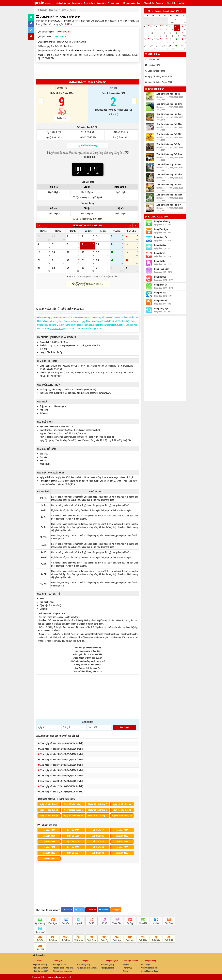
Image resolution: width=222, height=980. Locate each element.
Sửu (72, 50)
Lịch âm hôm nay (62, 3)
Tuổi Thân (143, 940)
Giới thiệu (145, 964)
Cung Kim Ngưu (161, 229)
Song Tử (66, 923)
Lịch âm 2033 (73, 847)
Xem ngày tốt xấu (59, 964)
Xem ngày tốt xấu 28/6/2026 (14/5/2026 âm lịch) (62, 770)
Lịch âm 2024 (49, 836)
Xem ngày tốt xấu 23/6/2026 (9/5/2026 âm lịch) (62, 743)
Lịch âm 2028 (49, 841)
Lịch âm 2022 (98, 830)
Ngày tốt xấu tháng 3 (98, 804)
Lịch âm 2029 (73, 841)
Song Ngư (40, 932)
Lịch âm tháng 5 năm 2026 (167, 11)
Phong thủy (149, 3)
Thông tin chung (149, 961)
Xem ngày (90, 3)
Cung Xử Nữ (160, 261)
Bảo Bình (169, 923)
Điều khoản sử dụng (150, 971)
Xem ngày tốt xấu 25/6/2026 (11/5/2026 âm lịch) (62, 754)
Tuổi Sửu (53, 940)
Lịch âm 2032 (49, 847)
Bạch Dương (40, 923)
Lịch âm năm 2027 (41, 971)
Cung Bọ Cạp (160, 277)
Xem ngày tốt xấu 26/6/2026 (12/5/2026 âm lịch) (62, 759)
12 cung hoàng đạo (132, 3)
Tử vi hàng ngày (156, 89)
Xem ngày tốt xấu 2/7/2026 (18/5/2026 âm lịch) (62, 792)
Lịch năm (77, 3)
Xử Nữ (104, 923)
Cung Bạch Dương (162, 221)
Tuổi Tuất (169, 940)
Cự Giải (79, 923)
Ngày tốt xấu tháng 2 (73, 804)
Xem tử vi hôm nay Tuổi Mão (169, 124)
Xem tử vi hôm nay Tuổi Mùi (169, 164)
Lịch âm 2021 (73, 830)
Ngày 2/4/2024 (54, 345)
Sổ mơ (125, 971)
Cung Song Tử (160, 237)
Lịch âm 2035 (122, 847)
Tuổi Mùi (130, 940)
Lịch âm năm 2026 (41, 968)
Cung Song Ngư (161, 308)
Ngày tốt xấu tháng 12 (122, 815)
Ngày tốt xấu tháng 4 (122, 804)
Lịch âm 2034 (98, 847)
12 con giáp (115, 3)
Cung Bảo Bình (161, 301)
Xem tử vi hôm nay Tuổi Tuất (169, 195)
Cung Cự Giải (160, 245)
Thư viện (126, 964)
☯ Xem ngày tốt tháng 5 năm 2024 (88, 284)
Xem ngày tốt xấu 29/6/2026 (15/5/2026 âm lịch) (62, 776)
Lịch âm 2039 (122, 853)
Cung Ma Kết (160, 293)
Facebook (67, 910)
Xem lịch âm (153, 54)
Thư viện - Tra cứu (130, 961)
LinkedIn (104, 910)
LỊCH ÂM (42, 3)
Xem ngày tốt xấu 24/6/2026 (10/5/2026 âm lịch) (62, 749)
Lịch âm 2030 (98, 841)
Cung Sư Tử (159, 253)
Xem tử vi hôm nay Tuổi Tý (168, 94)
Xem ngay (124, 727)
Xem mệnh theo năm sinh (87, 968)
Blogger (116, 910)
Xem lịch (38, 961)
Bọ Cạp (130, 923)
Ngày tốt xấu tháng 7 (98, 810)
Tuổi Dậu (156, 940)
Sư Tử (91, 923)
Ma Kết (156, 923)
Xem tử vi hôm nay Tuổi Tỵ (168, 144)
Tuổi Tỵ (104, 940)
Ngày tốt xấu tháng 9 (49, 815)
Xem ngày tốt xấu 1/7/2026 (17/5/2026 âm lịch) (62, 786)
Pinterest (91, 910)
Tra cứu (160, 3)
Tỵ (69, 50)
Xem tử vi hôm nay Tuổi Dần (169, 114)
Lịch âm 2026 (98, 836)
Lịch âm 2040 (49, 858)
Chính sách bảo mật (149, 968)
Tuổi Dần (66, 940)
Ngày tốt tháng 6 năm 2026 (63, 968)
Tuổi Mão (79, 940)
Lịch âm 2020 (49, 830)
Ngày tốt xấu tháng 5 (49, 810)
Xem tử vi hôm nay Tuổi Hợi (169, 205)
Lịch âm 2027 (122, 836)
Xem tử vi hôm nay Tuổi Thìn (169, 134)
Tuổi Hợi (40, 949)
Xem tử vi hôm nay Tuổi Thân (169, 175)
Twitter (79, 910)
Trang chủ (39, 955)
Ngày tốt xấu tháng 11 (98, 815)
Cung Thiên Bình (162, 269)
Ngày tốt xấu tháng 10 (73, 815)
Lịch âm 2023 (122, 830)
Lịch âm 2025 (73, 836)
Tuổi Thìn (92, 940)
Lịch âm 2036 (49, 853)
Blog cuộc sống (108, 968)
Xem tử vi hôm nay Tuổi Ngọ (169, 154)
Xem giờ (102, 3)
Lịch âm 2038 (98, 853)
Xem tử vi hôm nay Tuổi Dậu (169, 185)
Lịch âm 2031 (122, 841)
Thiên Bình (117, 923)
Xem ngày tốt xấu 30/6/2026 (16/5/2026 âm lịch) (62, 781)
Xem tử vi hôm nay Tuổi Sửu (169, 104)
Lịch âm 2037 (73, 853)
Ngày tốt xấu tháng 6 (73, 810)
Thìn (77, 50)
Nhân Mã (143, 923)
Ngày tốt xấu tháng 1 (49, 804)
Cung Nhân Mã (161, 285)
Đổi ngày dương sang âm (62, 971)
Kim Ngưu (53, 923)
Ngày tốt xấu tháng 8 (122, 810)
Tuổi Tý (40, 940)
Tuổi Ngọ (117, 940)
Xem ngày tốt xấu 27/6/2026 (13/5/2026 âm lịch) (62, 765)
